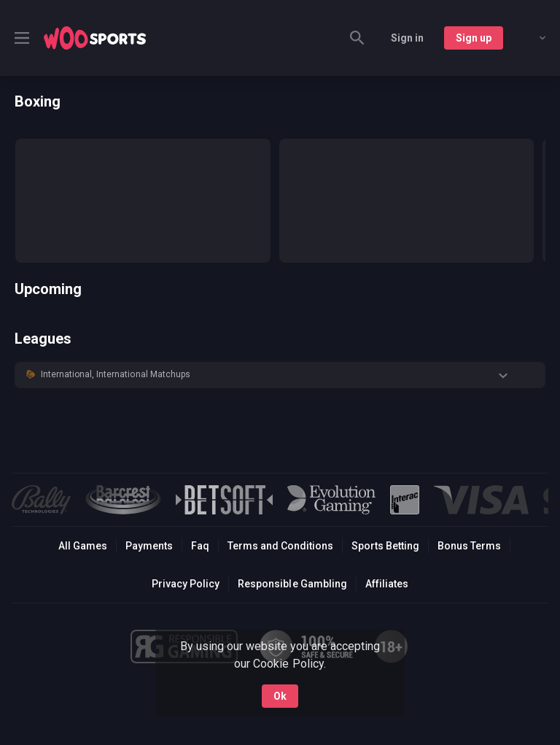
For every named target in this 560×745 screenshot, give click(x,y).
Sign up (474, 38)
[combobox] (532, 38)
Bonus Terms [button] (469, 546)
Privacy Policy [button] (186, 584)
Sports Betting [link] (385, 546)
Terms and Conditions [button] (280, 546)
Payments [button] (149, 546)
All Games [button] (83, 546)
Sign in (407, 38)
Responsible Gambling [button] (292, 584)
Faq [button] (200, 546)
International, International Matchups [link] (116, 374)
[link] (95, 38)
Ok (280, 696)
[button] (280, 375)
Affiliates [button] (387, 584)
